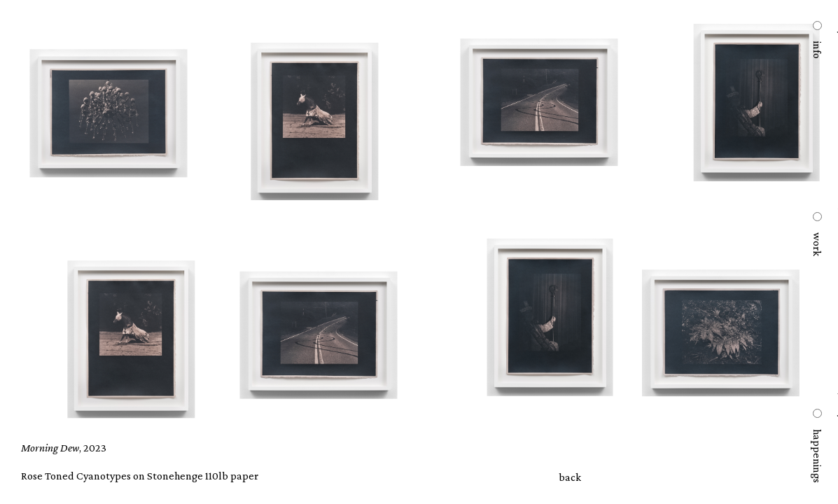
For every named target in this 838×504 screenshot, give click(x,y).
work (817, 244)
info (817, 50)
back (570, 477)
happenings (817, 456)
